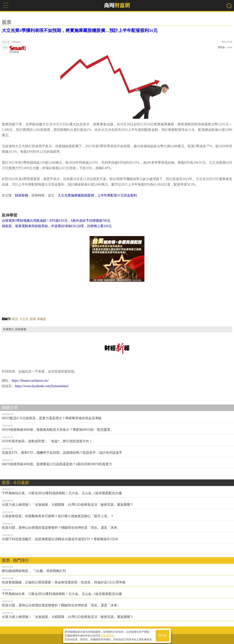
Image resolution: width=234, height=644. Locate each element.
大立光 (24, 319)
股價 (33, 319)
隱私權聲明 (107, 635)
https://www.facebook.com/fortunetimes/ (42, 386)
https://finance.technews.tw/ (30, 381)
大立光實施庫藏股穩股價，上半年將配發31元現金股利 (97, 195)
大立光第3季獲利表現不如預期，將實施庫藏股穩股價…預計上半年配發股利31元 (80, 30)
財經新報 (18, 50)
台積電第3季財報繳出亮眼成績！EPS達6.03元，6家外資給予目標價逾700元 (56, 221)
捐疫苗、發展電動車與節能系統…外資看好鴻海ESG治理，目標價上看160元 (57, 226)
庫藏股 (41, 319)
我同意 (163, 635)
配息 (15, 319)
